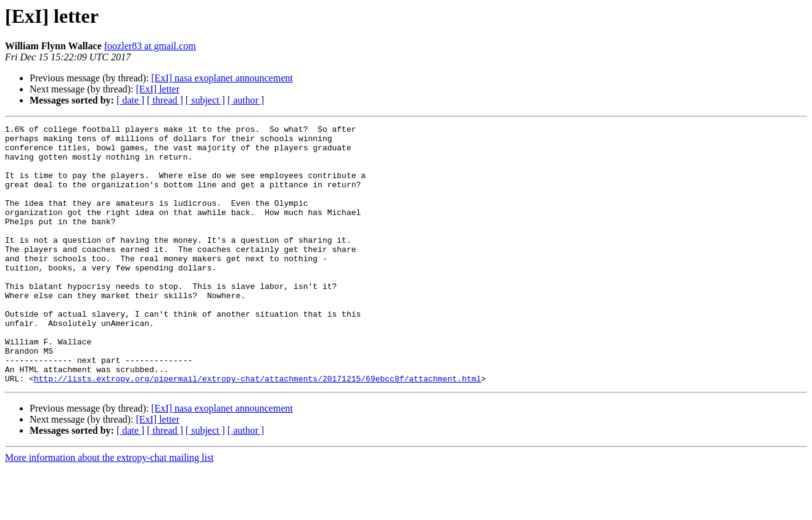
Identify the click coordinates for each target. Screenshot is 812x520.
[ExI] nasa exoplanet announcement (222, 78)
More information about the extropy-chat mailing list (109, 509)
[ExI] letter (158, 89)
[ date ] (130, 100)
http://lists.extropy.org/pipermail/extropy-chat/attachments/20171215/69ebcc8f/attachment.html (257, 430)
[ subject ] (205, 100)
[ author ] (246, 100)
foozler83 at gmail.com (150, 46)
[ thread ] (165, 100)
